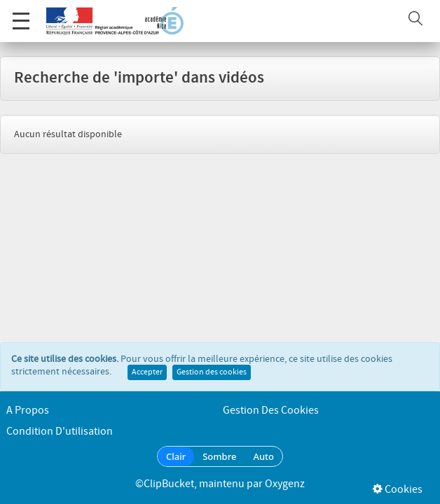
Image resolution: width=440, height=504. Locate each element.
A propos (28, 411)
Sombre (219, 456)
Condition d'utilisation (60, 432)
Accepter (147, 372)
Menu (21, 14)
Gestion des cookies (212, 372)
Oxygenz (285, 484)
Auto (263, 456)
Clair (176, 456)
